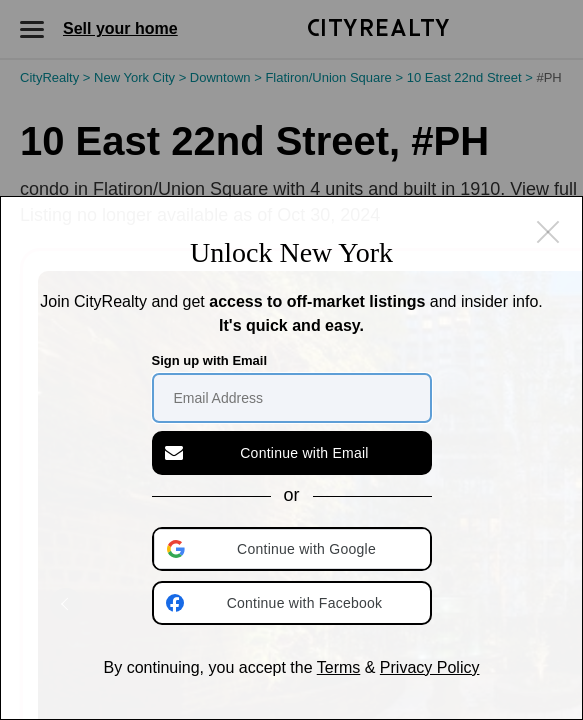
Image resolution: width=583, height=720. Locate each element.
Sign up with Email (210, 360)
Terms (339, 667)
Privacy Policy (430, 667)
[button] (294, 549)
